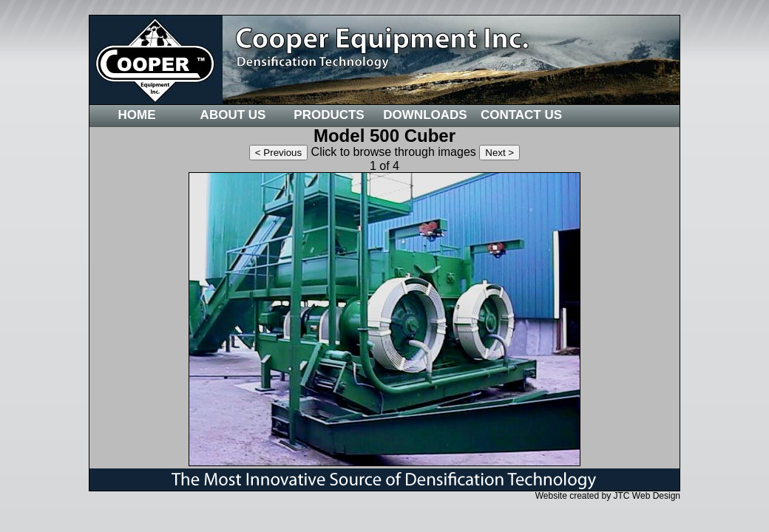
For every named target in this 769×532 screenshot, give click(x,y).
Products (329, 115)
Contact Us (521, 115)
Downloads (425, 115)
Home (137, 115)
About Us (233, 115)
